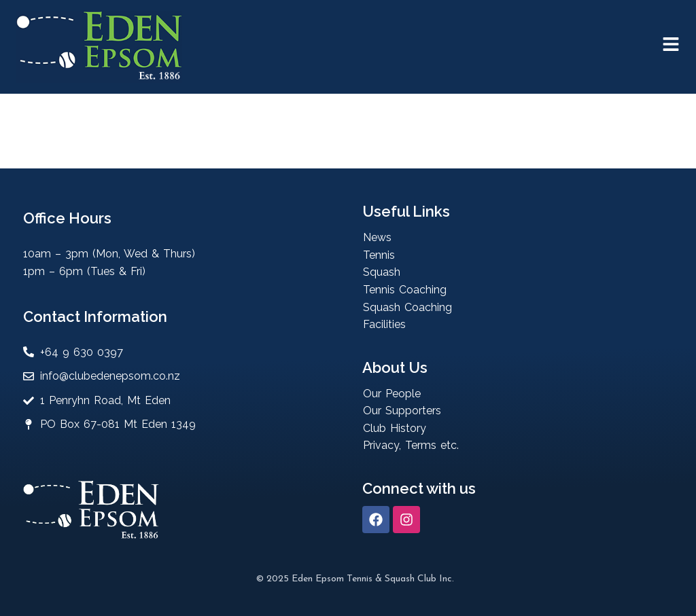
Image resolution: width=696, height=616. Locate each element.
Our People (392, 394)
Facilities (384, 324)
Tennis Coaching (405, 290)
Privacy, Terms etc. (411, 445)
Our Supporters (402, 411)
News (377, 237)
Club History (395, 428)
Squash (382, 272)
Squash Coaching (407, 307)
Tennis (379, 255)
